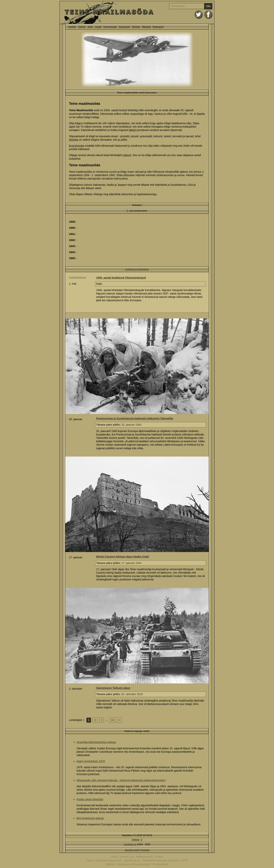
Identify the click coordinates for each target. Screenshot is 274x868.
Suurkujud (124, 27)
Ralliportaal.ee (144, 857)
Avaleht (72, 27)
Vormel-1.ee (127, 857)
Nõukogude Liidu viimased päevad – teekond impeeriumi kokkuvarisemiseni (121, 780)
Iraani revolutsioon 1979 (91, 761)
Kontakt (145, 850)
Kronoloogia (110, 27)
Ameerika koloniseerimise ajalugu (96, 742)
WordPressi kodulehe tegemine (160, 860)
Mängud (146, 27)
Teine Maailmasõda (137, 12)
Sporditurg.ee (132, 860)
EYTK (184, 860)
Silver (89, 860)
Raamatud (158, 27)
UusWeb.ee (130, 844)
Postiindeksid (160, 864)
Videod (82, 27)
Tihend (159, 857)
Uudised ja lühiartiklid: (137, 269)
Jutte (90, 27)
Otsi (208, 6)
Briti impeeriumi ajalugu (90, 818)
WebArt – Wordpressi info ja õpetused (128, 864)
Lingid (98, 27)
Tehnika (136, 27)
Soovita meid (132, 850)
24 (112, 720)
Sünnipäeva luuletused (108, 860)
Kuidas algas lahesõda (90, 799)
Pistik (114, 857)
